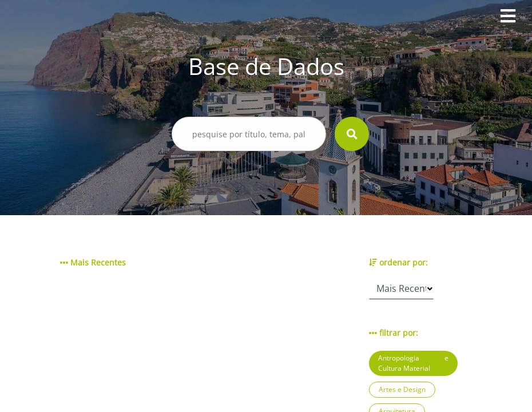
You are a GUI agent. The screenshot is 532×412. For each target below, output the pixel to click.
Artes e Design (402, 389)
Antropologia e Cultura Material (413, 363)
